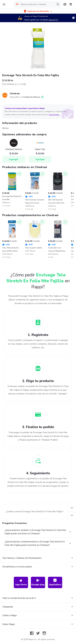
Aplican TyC (53, 20)
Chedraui (15, 94)
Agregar (14, 159)
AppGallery (55, 582)
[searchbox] (37, 4)
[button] (38, 11)
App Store (21, 582)
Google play (38, 582)
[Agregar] (19, 174)
